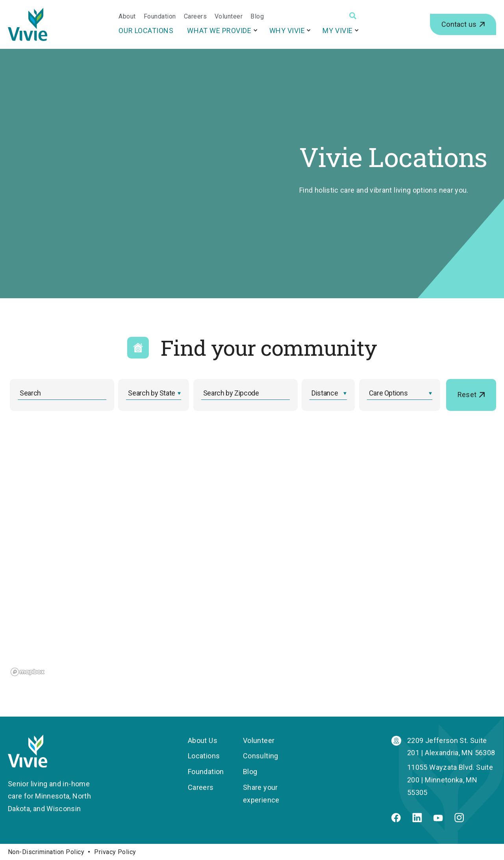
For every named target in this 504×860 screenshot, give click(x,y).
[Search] (353, 16)
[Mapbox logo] (28, 672)
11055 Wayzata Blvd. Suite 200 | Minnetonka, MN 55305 (450, 780)
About (127, 17)
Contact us (459, 24)
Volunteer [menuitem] (259, 740)
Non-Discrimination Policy (46, 852)
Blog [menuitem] (250, 772)
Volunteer (229, 17)
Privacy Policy (115, 852)
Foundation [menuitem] (206, 772)
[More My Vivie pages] (357, 30)
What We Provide (219, 31)
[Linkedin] (417, 820)
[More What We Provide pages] (256, 30)
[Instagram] (459, 820)
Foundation (160, 17)
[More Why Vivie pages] (309, 30)
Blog (257, 17)
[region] (138, 557)
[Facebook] (396, 820)
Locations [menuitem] (204, 756)
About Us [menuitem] (203, 740)
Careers (195, 17)
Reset (467, 395)
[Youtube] (438, 819)
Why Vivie (287, 31)
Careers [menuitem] (201, 787)
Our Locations (146, 31)
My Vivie (337, 31)
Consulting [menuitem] (261, 756)
